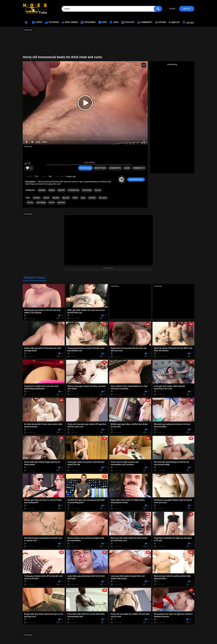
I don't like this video (29, 163)
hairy (83, 198)
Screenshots (115, 168)
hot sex (98, 190)
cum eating (41, 202)
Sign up (187, 9)
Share (127, 168)
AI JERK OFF (174, 22)
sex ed (52, 202)
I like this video (26, 163)
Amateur (42, 190)
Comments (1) (139, 168)
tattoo (75, 198)
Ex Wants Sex (73, 190)
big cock (66, 198)
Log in (172, 9)
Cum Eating (87, 190)
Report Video (100, 168)
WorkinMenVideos (136, 180)
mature (46, 198)
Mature (52, 190)
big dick (56, 198)
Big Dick (61, 190)
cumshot (92, 198)
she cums (103, 198)
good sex (61, 202)
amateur (37, 198)
